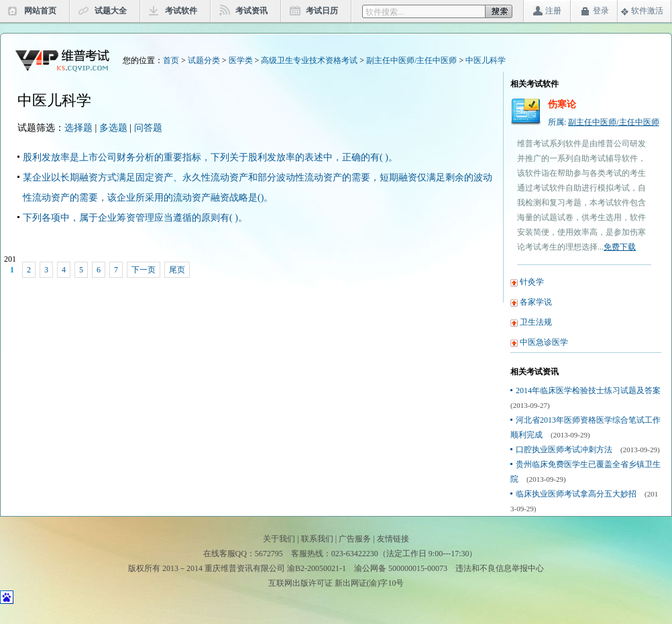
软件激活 (647, 11)
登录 (601, 11)
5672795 (269, 554)
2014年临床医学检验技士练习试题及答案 (588, 391)
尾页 (177, 270)
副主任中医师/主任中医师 (411, 60)
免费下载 (620, 247)
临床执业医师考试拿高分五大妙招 (576, 494)
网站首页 (40, 11)
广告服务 (355, 539)
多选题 (113, 128)
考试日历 (322, 11)
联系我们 (317, 539)
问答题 (148, 128)
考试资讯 (251, 11)
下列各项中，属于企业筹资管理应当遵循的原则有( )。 (135, 218)
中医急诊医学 (544, 342)
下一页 (144, 270)
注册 (553, 11)
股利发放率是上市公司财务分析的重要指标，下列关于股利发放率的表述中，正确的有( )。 (210, 157)
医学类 (241, 60)
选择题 (78, 128)
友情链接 (393, 539)
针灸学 (532, 282)
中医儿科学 (486, 60)
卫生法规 (536, 322)
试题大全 (111, 11)
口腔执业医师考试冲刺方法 (564, 450)
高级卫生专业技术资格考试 (309, 60)
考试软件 (181, 11)
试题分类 (204, 60)
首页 (171, 60)
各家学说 (536, 302)
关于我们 (279, 539)
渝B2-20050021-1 (317, 568)
